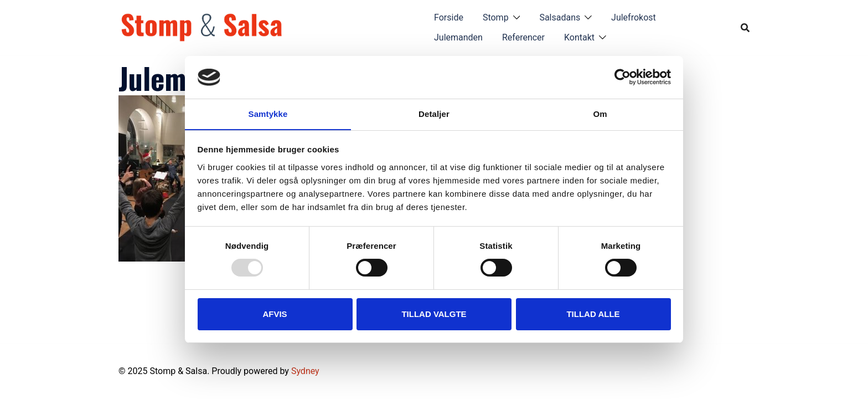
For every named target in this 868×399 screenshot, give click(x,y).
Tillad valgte (434, 314)
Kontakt (579, 37)
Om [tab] (600, 113)
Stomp (496, 17)
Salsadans (560, 17)
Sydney (305, 371)
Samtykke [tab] (268, 113)
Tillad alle (593, 314)
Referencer (523, 37)
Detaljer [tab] (434, 113)
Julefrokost (634, 17)
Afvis (275, 314)
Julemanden (458, 37)
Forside (449, 17)
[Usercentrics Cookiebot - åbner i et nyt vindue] (622, 77)
